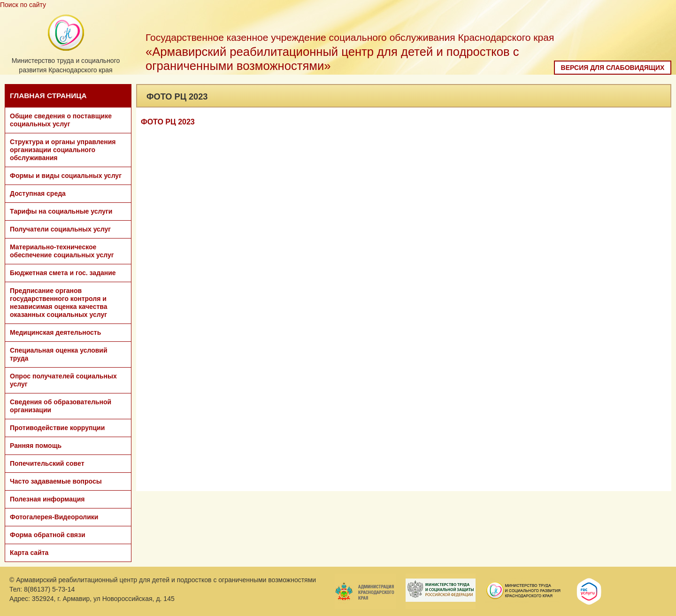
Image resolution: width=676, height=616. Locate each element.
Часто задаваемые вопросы (56, 481)
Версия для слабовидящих (613, 68)
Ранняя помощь (36, 446)
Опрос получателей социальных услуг (63, 380)
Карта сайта (29, 553)
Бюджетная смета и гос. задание (63, 273)
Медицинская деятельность (55, 332)
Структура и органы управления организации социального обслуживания (63, 150)
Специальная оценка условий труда (59, 354)
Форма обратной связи (48, 535)
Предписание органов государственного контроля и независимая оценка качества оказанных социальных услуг (59, 303)
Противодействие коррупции (57, 428)
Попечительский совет (47, 463)
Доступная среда (38, 193)
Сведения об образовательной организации (61, 406)
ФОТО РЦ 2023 (168, 122)
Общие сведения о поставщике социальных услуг (61, 120)
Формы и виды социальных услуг (66, 176)
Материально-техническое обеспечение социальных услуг (62, 251)
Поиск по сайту (23, 5)
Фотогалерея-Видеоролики (54, 517)
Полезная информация (47, 499)
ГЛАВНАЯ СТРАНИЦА (48, 96)
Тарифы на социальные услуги (61, 211)
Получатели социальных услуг (60, 229)
